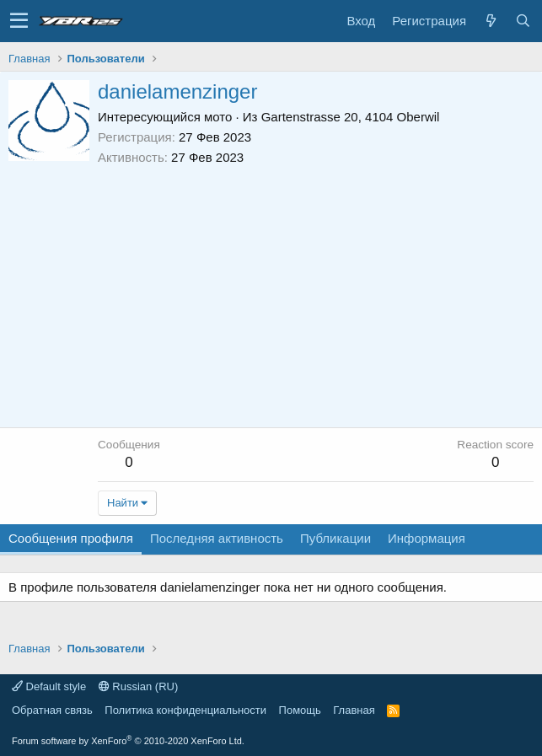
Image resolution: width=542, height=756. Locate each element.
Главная (354, 710)
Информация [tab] (427, 538)
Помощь (300, 710)
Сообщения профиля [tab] (71, 538)
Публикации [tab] (335, 538)
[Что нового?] (491, 21)
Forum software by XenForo (128, 741)
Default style (49, 686)
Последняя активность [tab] (217, 538)
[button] (19, 21)
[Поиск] (523, 21)
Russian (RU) (139, 686)
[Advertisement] (316, 292)
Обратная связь (52, 710)
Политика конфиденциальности (185, 710)
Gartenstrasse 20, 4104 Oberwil (351, 117)
